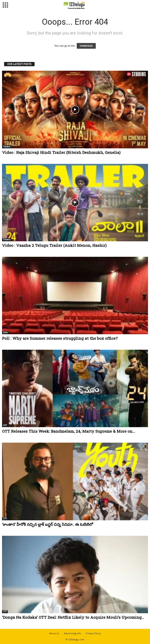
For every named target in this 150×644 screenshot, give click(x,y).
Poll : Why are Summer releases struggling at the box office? (60, 338)
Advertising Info (72, 633)
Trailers (7, 147)
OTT (5, 425)
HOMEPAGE (86, 46)
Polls (5, 332)
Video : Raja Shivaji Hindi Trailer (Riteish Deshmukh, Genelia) (61, 152)
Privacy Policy (93, 633)
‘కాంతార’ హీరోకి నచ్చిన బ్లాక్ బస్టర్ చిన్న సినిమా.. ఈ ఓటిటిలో (48, 524)
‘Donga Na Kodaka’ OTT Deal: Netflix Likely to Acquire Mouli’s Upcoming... (73, 617)
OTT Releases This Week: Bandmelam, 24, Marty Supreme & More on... (68, 431)
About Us (54, 633)
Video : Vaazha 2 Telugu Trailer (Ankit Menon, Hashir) (54, 245)
